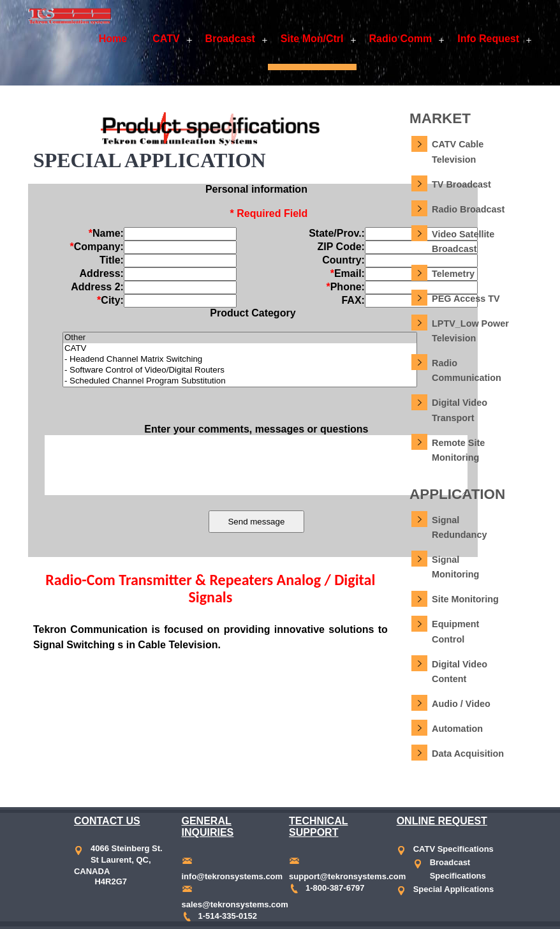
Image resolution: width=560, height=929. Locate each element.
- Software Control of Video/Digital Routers (240, 370)
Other (240, 338)
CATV (166, 39)
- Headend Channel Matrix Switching (240, 360)
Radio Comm (401, 39)
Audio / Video (461, 704)
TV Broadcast (461, 184)
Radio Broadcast (468, 209)
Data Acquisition (468, 754)
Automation (457, 729)
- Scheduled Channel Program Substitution (240, 381)
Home (113, 39)
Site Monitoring (465, 599)
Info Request (488, 39)
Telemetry (453, 274)
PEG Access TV (466, 299)
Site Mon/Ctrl (312, 39)
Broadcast (230, 39)
